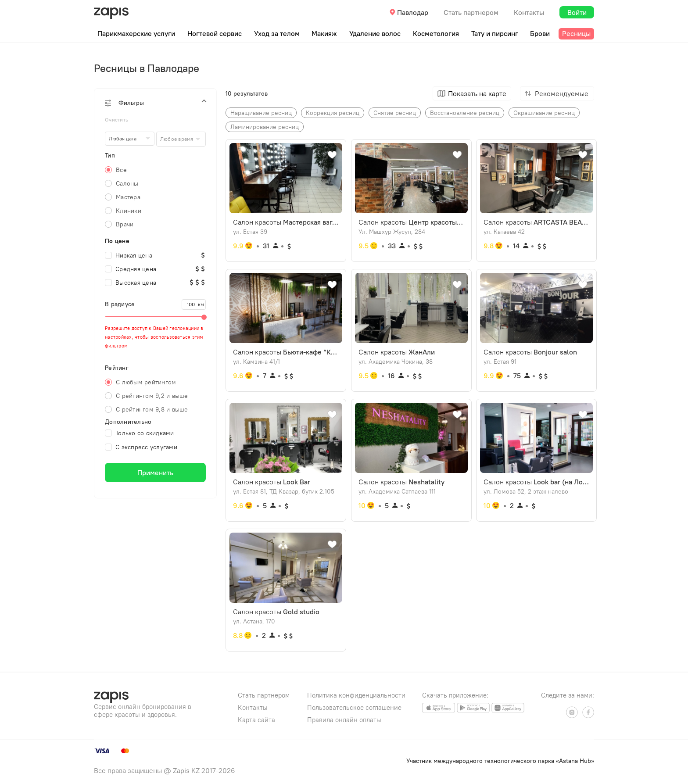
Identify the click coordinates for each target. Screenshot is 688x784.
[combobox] (181, 139)
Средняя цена (131, 269)
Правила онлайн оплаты (344, 720)
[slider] (155, 317)
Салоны (127, 183)
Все (121, 170)
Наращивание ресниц (261, 113)
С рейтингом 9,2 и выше (152, 396)
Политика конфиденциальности (356, 695)
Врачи (125, 224)
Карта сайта (256, 720)
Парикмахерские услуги (136, 33)
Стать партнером (471, 12)
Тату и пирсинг (495, 33)
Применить (155, 473)
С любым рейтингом (146, 382)
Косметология (436, 33)
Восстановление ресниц (465, 113)
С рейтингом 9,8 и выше (152, 409)
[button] (155, 103)
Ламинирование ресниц (265, 127)
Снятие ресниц (395, 113)
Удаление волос (375, 33)
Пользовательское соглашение (354, 707)
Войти (577, 12)
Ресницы (576, 33)
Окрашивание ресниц (544, 113)
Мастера (128, 197)
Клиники (129, 211)
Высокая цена (131, 283)
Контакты (529, 12)
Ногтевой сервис (215, 33)
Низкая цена (129, 255)
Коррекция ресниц (333, 113)
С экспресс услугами (141, 447)
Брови (540, 33)
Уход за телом (277, 33)
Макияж (324, 33)
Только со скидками (140, 433)
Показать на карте (477, 93)
